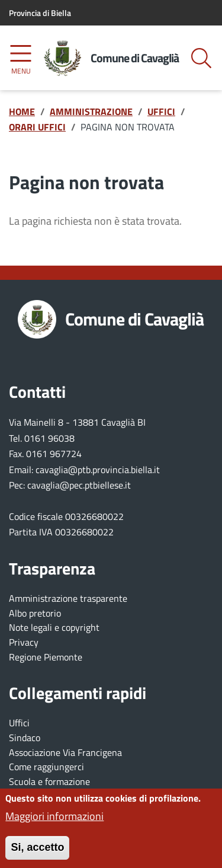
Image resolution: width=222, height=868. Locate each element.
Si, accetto (37, 853)
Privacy (24, 642)
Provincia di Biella (40, 13)
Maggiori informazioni (54, 823)
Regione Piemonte (46, 657)
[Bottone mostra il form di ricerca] (201, 58)
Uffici (19, 723)
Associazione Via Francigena (65, 752)
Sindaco (25, 738)
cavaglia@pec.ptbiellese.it (79, 485)
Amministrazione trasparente (68, 598)
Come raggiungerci (46, 767)
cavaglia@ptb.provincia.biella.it (98, 470)
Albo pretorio (35, 613)
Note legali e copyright (54, 627)
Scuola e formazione (49, 781)
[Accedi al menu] (21, 58)
